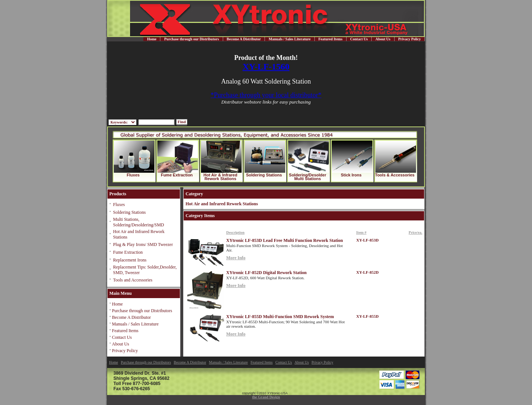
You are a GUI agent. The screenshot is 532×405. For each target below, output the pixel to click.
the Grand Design (266, 397)
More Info (236, 258)
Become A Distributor (244, 39)
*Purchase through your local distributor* (266, 95)
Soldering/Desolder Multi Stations (308, 177)
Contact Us (359, 39)
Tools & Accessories (395, 175)
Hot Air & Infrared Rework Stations (220, 177)
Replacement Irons (130, 260)
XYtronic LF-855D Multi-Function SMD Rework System (280, 317)
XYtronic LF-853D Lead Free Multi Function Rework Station (284, 240)
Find (182, 122)
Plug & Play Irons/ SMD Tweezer (143, 244)
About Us (383, 39)
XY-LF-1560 (266, 67)
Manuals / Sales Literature (289, 39)
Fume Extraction (177, 175)
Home (152, 39)
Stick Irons (351, 175)
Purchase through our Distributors (191, 39)
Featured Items (330, 39)
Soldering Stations (264, 175)
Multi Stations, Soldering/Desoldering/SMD (139, 222)
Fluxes (133, 175)
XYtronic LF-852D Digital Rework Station (266, 273)
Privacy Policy (410, 39)
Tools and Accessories (133, 280)
